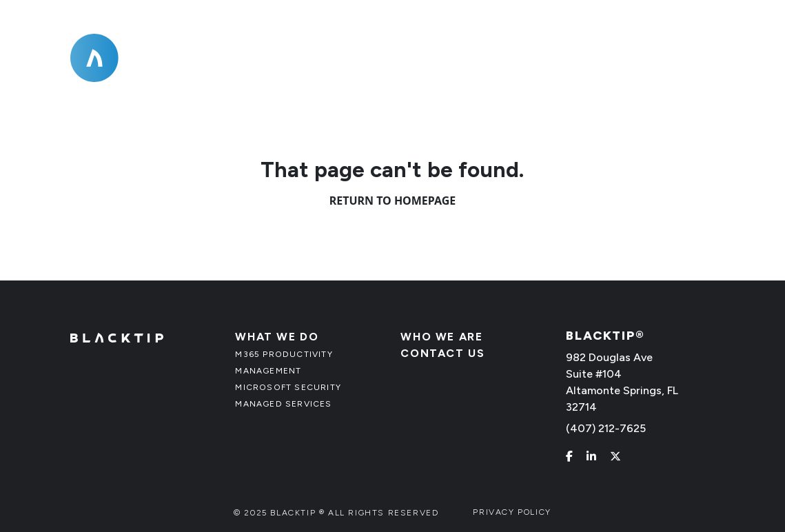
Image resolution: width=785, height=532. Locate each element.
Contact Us (668, 70)
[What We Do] (479, 70)
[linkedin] (591, 457)
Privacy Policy (512, 512)
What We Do (425, 70)
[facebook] (569, 457)
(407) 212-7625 (670, 36)
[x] (615, 457)
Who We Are (553, 70)
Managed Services (283, 404)
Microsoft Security (288, 387)
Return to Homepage (393, 201)
